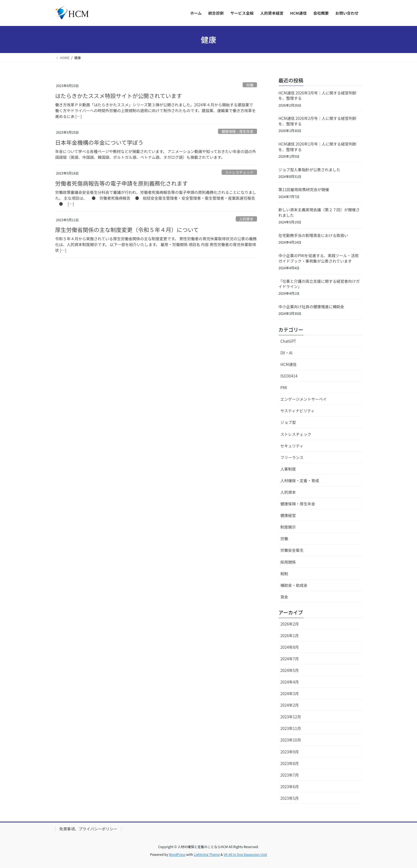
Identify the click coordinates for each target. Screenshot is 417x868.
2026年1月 (290, 635)
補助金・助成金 (294, 585)
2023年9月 (290, 752)
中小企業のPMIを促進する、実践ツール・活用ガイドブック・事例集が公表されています (319, 258)
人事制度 (288, 469)
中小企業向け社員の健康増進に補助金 (311, 307)
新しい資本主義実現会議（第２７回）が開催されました (319, 212)
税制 (284, 574)
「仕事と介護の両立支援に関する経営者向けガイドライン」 (319, 284)
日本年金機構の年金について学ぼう (99, 142)
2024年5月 (290, 670)
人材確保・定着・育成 (300, 481)
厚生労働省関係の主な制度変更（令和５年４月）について (127, 230)
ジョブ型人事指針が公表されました (310, 170)
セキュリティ (292, 446)
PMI (284, 387)
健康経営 (288, 515)
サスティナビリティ (298, 411)
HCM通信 (289, 364)
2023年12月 (291, 717)
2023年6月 (290, 787)
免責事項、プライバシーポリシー (88, 829)
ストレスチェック (239, 172)
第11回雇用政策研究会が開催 (304, 189)
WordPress (177, 854)
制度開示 (288, 527)
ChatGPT (288, 341)
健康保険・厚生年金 (238, 131)
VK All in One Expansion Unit (245, 854)
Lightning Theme (207, 854)
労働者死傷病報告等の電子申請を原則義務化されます (122, 183)
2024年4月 (290, 682)
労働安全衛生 (292, 550)
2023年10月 (291, 740)
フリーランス (292, 457)
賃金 (284, 597)
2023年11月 (291, 728)
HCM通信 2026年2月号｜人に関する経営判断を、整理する (318, 121)
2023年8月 (290, 763)
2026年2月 (290, 624)
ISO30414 (289, 376)
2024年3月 (290, 693)
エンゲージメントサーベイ (304, 399)
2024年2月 (290, 705)
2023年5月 (290, 798)
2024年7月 (290, 659)
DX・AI (287, 353)
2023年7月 (290, 775)
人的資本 (246, 219)
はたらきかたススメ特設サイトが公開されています (119, 96)
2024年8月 (290, 647)
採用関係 (288, 562)
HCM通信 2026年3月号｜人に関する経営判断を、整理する (318, 96)
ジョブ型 (288, 422)
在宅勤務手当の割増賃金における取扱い (313, 235)
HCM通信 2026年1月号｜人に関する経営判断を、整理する (318, 147)
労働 (250, 85)
